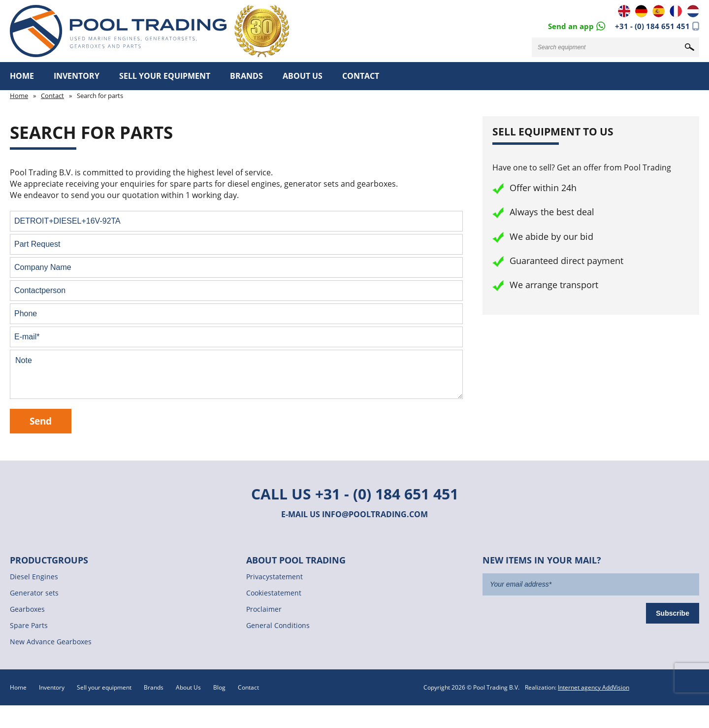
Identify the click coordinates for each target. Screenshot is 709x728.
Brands (246, 76)
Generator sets (34, 593)
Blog (219, 687)
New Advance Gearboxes (51, 642)
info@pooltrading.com (375, 514)
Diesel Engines (34, 577)
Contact (361, 76)
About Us (303, 76)
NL (693, 11)
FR (676, 11)
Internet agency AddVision (594, 687)
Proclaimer (264, 609)
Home (22, 76)
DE (641, 11)
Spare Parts (29, 625)
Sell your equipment (165, 76)
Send (41, 421)
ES (659, 11)
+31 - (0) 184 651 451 (652, 26)
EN (624, 11)
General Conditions (278, 625)
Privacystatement (274, 577)
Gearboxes (27, 609)
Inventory (77, 76)
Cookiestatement (274, 593)
